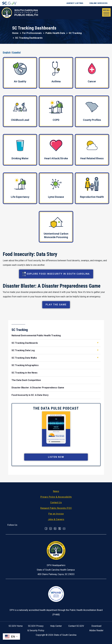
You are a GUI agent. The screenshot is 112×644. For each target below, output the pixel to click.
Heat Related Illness (92, 150)
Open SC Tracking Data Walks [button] (98, 358)
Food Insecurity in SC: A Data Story (30, 395)
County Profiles (92, 112)
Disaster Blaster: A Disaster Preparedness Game (38, 388)
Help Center (56, 626)
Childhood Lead (20, 112)
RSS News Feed (55, 529)
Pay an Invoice (56, 514)
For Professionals (32, 33)
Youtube (64, 529)
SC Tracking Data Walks (24, 358)
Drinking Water (20, 150)
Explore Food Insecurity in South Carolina (56, 274)
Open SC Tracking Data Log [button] (98, 350)
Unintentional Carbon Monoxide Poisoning (56, 228)
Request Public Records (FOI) (56, 508)
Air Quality (20, 72)
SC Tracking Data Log (23, 350)
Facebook (46, 529)
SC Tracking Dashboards (25, 343)
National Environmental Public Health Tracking (36, 335)
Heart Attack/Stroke (56, 150)
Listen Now (56, 457)
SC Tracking (75, 33)
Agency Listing (75, 3)
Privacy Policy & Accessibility (56, 497)
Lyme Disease (56, 188)
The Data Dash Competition (26, 380)
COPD (56, 111)
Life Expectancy (20, 188)
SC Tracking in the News (25, 373)
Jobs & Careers (56, 519)
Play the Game (56, 305)
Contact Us (56, 502)
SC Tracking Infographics (25, 365)
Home (15, 33)
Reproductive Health (92, 188)
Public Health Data (55, 33)
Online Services (98, 3)
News (56, 491)
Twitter (60, 529)
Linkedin (51, 529)
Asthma (56, 72)
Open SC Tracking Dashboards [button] (98, 343)
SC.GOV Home (16, 626)
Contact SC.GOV (76, 626)
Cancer (92, 73)
